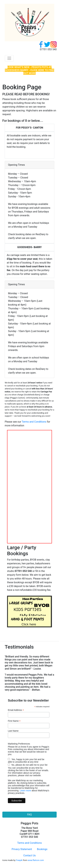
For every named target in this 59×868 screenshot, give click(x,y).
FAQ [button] (29, 815)
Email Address (16, 710)
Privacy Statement (22, 849)
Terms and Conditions (34, 422)
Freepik (19, 860)
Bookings (42, 849)
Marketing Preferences (19, 744)
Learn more (25, 791)
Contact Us (29, 855)
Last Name (13, 731)
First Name (14, 721)
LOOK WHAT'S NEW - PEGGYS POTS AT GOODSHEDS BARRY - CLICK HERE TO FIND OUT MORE (29, 70)
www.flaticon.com (36, 860)
